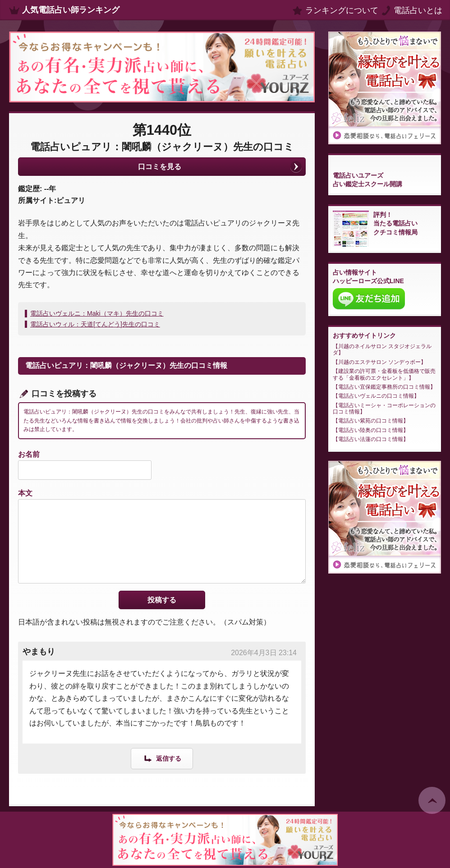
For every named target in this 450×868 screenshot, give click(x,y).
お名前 (29, 454)
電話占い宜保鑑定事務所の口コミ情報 (384, 387)
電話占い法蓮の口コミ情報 (371, 439)
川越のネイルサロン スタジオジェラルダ (382, 349)
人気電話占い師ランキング (71, 10)
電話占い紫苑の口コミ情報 (371, 421)
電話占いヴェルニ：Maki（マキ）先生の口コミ (97, 313)
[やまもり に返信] (162, 758)
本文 (25, 493)
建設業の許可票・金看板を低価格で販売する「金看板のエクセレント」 (384, 374)
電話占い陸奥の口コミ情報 (371, 430)
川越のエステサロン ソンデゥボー (379, 362)
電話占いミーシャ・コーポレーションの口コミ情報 (384, 409)
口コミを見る (160, 167)
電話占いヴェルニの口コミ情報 (376, 396)
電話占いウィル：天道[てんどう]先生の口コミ (95, 324)
